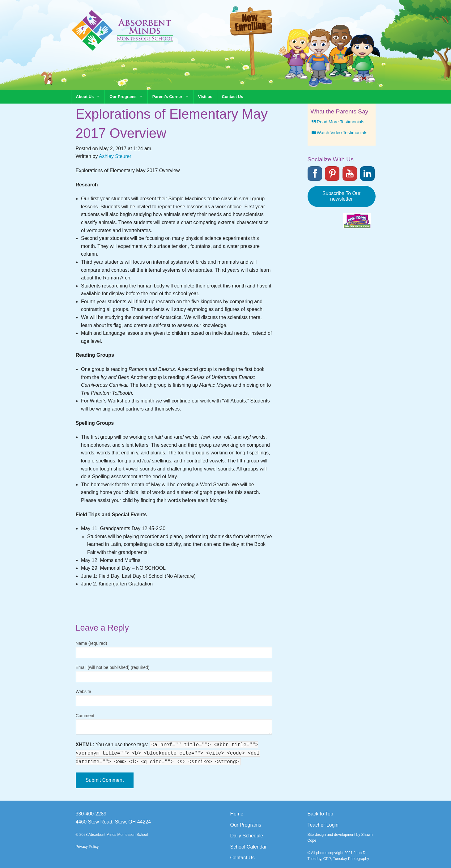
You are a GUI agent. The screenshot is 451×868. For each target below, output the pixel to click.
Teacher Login (323, 825)
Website (83, 691)
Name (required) (91, 643)
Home (237, 814)
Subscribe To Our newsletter (341, 196)
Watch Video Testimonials (339, 133)
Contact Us (233, 97)
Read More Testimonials (338, 122)
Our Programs (123, 97)
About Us (85, 97)
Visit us (205, 97)
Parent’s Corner (167, 97)
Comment (85, 716)
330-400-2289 (91, 814)
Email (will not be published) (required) (113, 667)
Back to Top (320, 814)
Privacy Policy (87, 847)
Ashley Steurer (115, 156)
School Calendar (249, 847)
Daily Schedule (247, 836)
